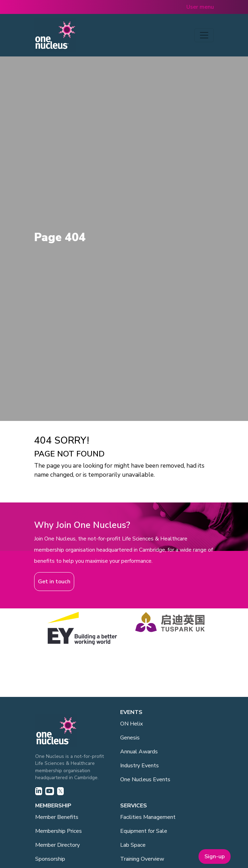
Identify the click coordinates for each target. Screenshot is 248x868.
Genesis (130, 738)
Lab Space (133, 845)
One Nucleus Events (145, 779)
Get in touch (54, 582)
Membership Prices (59, 831)
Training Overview (142, 859)
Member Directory (57, 845)
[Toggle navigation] (204, 35)
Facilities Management (148, 817)
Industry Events (139, 766)
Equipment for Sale (144, 831)
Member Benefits (57, 817)
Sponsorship (50, 859)
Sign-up (215, 857)
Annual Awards (139, 752)
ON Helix (131, 724)
